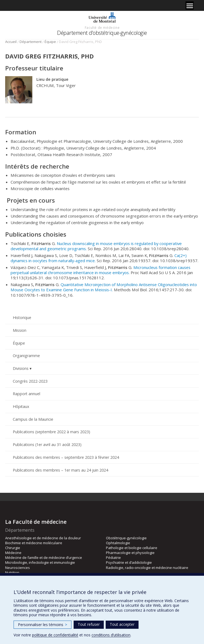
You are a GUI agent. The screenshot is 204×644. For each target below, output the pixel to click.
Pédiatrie (113, 558)
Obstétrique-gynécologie (126, 538)
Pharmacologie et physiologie (130, 553)
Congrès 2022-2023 (30, 381)
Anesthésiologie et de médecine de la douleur (43, 538)
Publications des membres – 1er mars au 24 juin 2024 (60, 470)
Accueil (11, 42)
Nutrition (12, 572)
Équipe (50, 42)
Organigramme (26, 356)
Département (31, 42)
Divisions (21, 368)
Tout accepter (122, 624)
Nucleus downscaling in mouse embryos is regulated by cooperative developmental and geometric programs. (96, 246)
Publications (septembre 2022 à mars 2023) (51, 432)
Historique (22, 318)
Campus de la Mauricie (33, 419)
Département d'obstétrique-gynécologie (102, 33)
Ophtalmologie (118, 543)
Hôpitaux (21, 406)
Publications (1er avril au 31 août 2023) (47, 445)
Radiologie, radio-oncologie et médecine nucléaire (147, 568)
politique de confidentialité (55, 635)
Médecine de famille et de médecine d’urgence (44, 558)
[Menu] (190, 5)
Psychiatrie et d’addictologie (129, 562)
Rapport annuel (26, 394)
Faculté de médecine (102, 27)
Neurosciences (18, 568)
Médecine (13, 553)
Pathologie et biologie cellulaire (132, 548)
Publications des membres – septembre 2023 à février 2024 (66, 457)
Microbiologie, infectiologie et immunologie (40, 562)
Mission (20, 330)
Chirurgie (13, 548)
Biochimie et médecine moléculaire (34, 543)
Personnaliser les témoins (43, 625)
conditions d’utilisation (111, 635)
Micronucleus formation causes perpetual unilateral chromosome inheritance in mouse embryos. (101, 270)
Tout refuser (89, 624)
